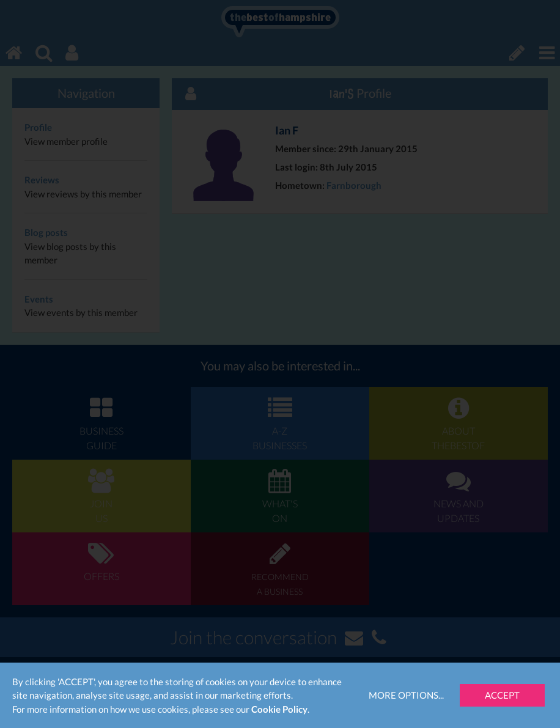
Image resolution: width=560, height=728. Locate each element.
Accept (502, 695)
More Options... (406, 695)
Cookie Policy (279, 709)
